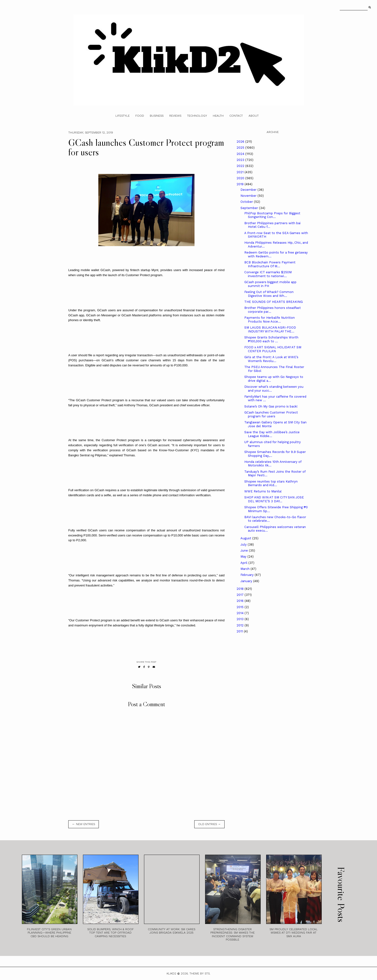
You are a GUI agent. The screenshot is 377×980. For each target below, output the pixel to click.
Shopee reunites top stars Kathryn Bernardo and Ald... (271, 483)
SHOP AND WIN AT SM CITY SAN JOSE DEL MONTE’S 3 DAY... (274, 499)
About (254, 116)
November (249, 196)
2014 (241, 613)
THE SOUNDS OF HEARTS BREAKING (273, 302)
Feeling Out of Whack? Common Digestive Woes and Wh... (269, 294)
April (244, 563)
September (250, 208)
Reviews (175, 116)
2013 (241, 619)
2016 (241, 601)
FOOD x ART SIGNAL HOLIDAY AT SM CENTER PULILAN (273, 349)
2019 (241, 184)
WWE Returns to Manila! (263, 491)
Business (157, 116)
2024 (241, 154)
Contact (236, 116)
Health (218, 116)
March (245, 569)
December (249, 190)
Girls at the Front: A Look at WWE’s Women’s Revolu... (271, 359)
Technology (197, 116)
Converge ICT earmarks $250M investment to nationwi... (268, 274)
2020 (241, 178)
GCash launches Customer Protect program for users (271, 414)
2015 (241, 607)
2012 (241, 625)
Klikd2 (171, 974)
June (245, 550)
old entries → (209, 824)
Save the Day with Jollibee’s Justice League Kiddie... (272, 434)
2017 (241, 595)
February (248, 575)
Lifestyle (123, 116)
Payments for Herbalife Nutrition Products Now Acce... (270, 320)
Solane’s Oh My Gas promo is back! (271, 406)
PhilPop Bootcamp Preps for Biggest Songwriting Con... (272, 215)
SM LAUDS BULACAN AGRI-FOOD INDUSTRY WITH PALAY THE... (270, 329)
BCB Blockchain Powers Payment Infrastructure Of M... (270, 264)
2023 (241, 160)
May (244, 557)
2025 (241, 148)
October (247, 202)
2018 (241, 589)
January (247, 581)
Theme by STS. (200, 974)
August (246, 538)
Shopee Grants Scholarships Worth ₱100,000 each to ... (271, 339)
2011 (240, 631)
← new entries (84, 824)
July (244, 544)
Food (140, 116)
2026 (241, 142)
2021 (241, 172)
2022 (241, 166)
